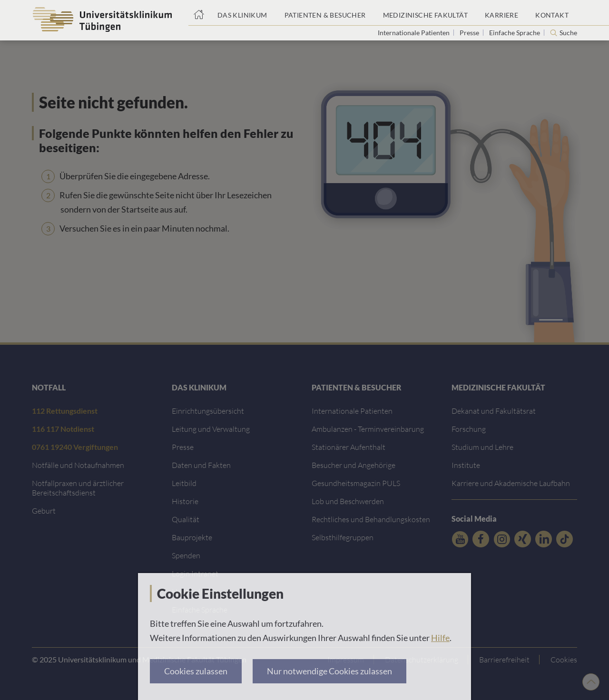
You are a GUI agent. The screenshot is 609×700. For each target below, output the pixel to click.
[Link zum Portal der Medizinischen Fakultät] (425, 13)
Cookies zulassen (196, 671)
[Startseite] (199, 13)
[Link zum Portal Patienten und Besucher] (325, 13)
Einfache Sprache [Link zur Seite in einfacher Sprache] (515, 33)
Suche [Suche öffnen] (568, 33)
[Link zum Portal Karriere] (501, 13)
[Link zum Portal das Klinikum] (242, 13)
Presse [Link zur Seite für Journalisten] (470, 33)
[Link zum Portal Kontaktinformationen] (552, 13)
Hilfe (440, 638)
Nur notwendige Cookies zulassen (329, 671)
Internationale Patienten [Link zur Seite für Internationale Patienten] (414, 33)
